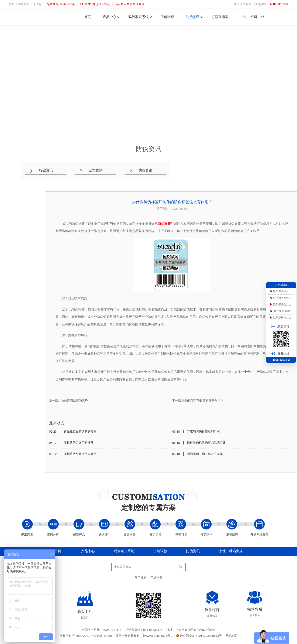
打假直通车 (220, 17)
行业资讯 (46, 170)
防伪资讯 (193, 17)
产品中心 (110, 17)
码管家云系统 (139, 17)
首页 (88, 17)
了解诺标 (167, 17)
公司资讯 (96, 170)
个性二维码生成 (252, 17)
